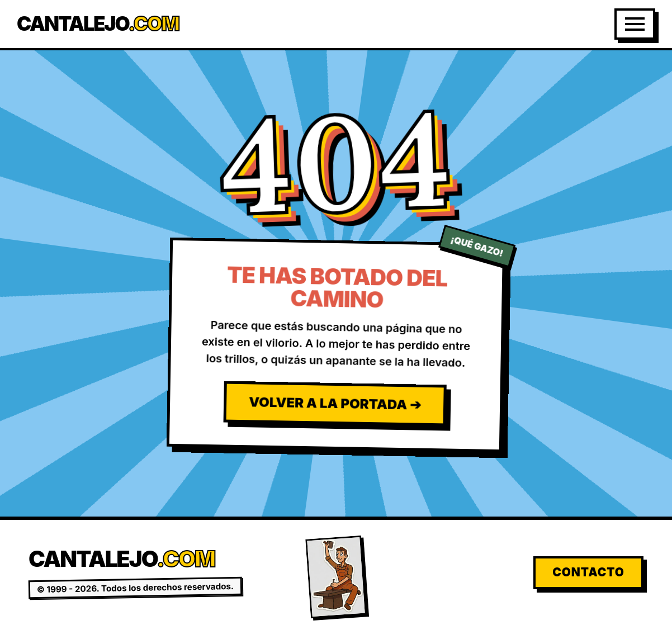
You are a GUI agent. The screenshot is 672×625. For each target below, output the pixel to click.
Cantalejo (98, 24)
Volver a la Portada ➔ (335, 403)
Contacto (588, 572)
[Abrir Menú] (635, 24)
